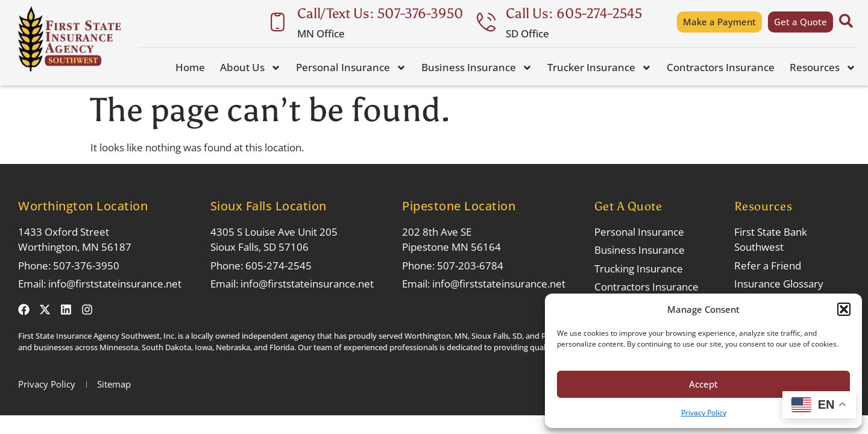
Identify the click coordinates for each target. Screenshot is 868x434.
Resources (823, 68)
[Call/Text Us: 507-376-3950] (278, 22)
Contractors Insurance (721, 67)
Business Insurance (477, 68)
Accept (703, 384)
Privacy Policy (704, 413)
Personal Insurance (351, 68)
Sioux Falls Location (269, 206)
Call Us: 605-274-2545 (574, 13)
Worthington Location (83, 206)
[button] (844, 309)
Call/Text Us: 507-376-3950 (380, 13)
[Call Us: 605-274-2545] (486, 22)
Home (190, 67)
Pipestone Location (459, 206)
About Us (250, 68)
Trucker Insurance (599, 68)
